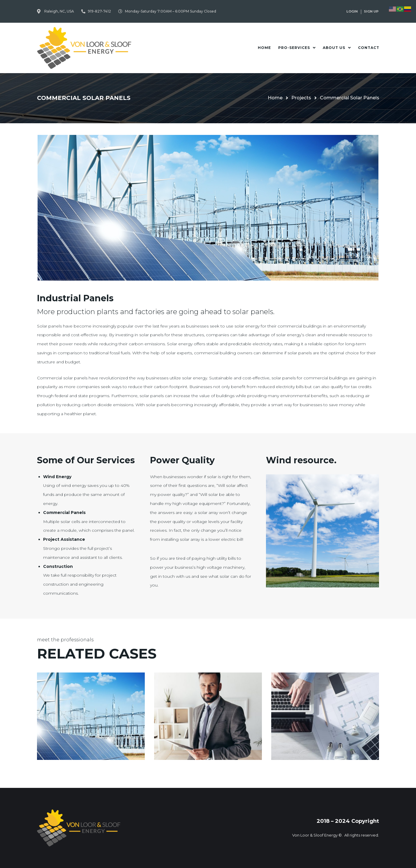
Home (275, 98)
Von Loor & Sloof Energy (315, 835)
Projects (301, 98)
